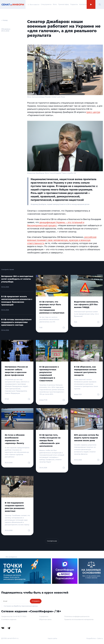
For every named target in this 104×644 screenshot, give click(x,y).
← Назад (4, 20)
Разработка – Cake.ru (95, 638)
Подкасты (74, 4)
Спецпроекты (46, 4)
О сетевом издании (9, 619)
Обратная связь (45, 619)
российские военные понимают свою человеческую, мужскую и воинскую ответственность (62, 240)
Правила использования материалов (79, 619)
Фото (55, 4)
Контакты (83, 4)
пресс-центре (93, 112)
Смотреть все (52, 541)
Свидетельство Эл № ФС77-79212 (14, 616)
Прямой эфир (63, 4)
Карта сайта (52, 638)
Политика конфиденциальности (77, 616)
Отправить (36, 601)
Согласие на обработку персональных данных (21, 606)
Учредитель (44, 616)
